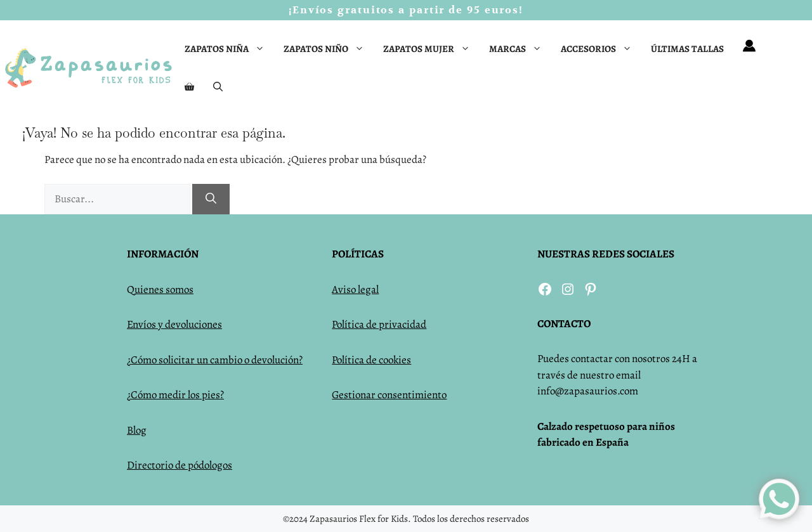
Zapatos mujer (431, 49)
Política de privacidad (379, 324)
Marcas (520, 49)
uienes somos (164, 289)
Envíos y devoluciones (174, 324)
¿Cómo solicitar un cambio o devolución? (215, 360)
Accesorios (601, 49)
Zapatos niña (229, 49)
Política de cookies (371, 360)
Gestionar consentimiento (389, 395)
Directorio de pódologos (180, 465)
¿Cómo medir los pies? (175, 395)
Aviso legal (355, 289)
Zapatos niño (329, 49)
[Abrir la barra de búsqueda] (218, 87)
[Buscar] (211, 199)
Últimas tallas (687, 49)
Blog (137, 430)
